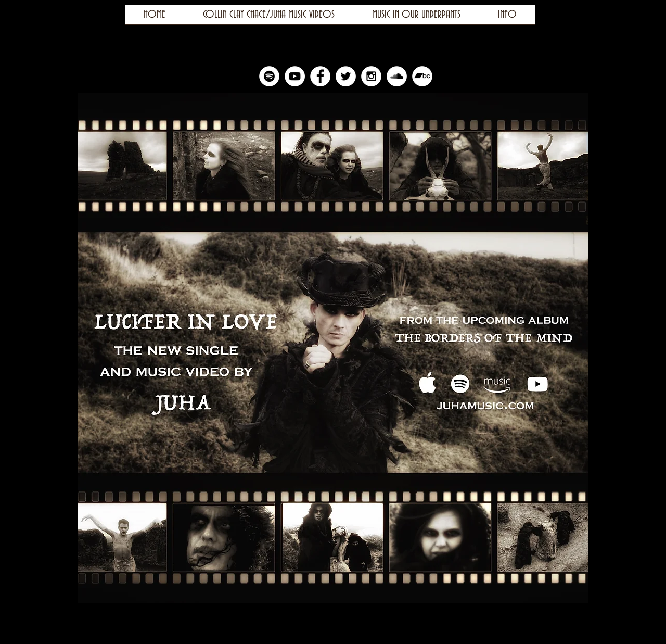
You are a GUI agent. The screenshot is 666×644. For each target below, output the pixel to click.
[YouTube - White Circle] (295, 76)
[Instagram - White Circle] (371, 76)
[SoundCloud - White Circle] (397, 76)
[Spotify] (269, 76)
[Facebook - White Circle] (320, 76)
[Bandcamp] (422, 76)
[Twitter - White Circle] (346, 76)
